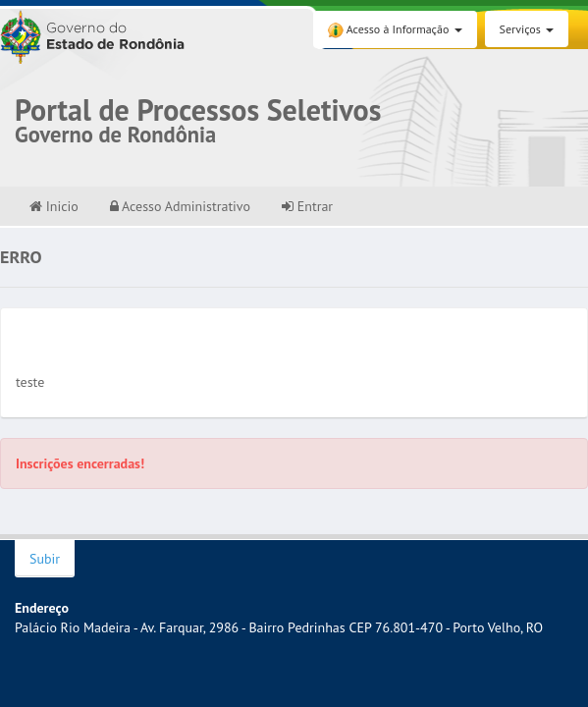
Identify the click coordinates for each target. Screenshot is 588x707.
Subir (45, 559)
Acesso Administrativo (180, 206)
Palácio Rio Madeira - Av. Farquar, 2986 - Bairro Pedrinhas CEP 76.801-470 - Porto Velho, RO (279, 627)
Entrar (307, 206)
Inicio (54, 206)
